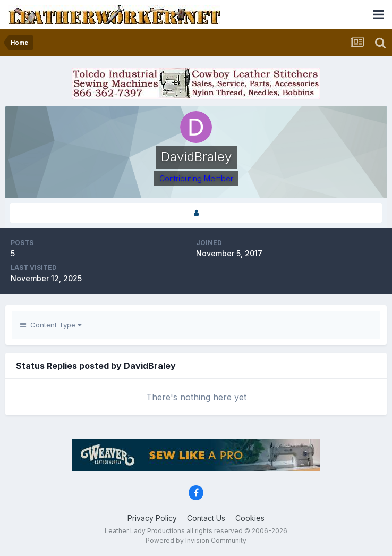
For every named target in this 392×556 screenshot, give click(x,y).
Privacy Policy (152, 518)
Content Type (51, 325)
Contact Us (206, 518)
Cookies (250, 518)
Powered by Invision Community (196, 540)
